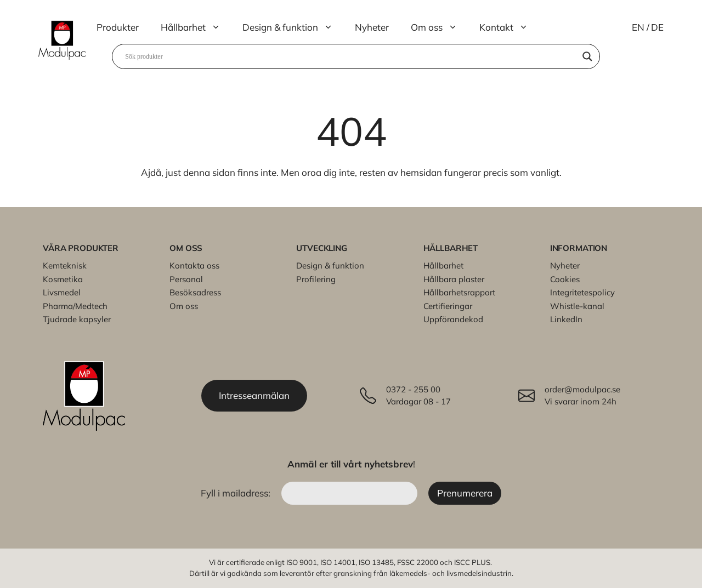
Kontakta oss (194, 266)
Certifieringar (448, 306)
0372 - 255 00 (413, 389)
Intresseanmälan (254, 395)
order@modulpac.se (582, 389)
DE (657, 27)
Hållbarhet (196, 27)
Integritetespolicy (582, 292)
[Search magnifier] (587, 56)
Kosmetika (63, 279)
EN (638, 27)
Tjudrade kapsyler (77, 319)
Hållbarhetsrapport (459, 292)
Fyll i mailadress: (237, 493)
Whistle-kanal (577, 306)
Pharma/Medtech (75, 306)
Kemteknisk (65, 266)
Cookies (565, 279)
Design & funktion (293, 27)
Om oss (440, 27)
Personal (186, 279)
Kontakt (509, 27)
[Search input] (351, 56)
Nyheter (372, 27)
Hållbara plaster (454, 279)
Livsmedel (62, 292)
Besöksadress (195, 292)
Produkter (118, 27)
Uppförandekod (453, 319)
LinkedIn (566, 319)
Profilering (316, 279)
